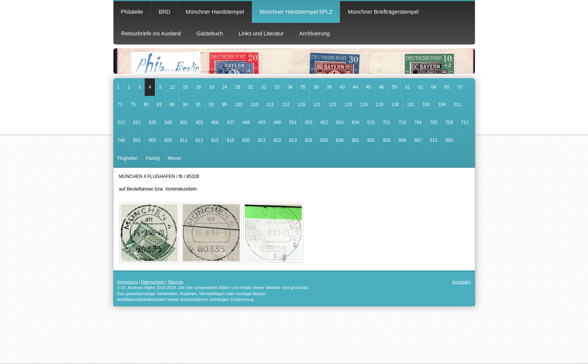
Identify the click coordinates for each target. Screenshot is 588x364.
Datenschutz (153, 282)
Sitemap (175, 282)
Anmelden (462, 282)
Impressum (127, 282)
